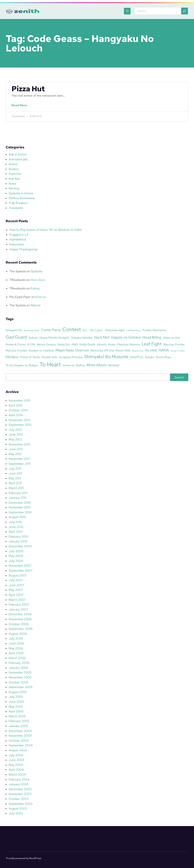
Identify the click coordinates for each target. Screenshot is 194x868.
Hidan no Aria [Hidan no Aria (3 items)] (171, 338)
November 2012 (20, 444)
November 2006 (20, 619)
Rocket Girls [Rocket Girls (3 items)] (50, 357)
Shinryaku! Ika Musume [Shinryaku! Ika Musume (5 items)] (106, 357)
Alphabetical (18, 239)
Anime (13, 164)
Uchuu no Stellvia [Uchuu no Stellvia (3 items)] (74, 365)
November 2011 (19, 459)
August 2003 (18, 809)
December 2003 (20, 789)
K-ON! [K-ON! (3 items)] (31, 344)
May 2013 (15, 439)
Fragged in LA (19, 235)
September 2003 (21, 804)
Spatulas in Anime (21, 193)
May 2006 (16, 648)
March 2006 (17, 658)
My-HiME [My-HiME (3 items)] (151, 350)
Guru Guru (38, 280)
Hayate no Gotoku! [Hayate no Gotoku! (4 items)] (126, 337)
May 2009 (16, 556)
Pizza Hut (28, 89)
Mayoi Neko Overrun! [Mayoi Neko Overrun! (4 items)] (72, 350)
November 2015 (20, 401)
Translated (16, 208)
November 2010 (20, 507)
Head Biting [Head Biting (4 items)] (152, 337)
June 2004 (16, 760)
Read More (20, 107)
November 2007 (20, 566)
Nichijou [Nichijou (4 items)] (12, 357)
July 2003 (16, 813)
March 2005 (17, 716)
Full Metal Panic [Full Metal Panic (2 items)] (133, 330)
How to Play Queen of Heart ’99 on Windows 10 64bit (46, 230)
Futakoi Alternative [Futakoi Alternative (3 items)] (154, 330)
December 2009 (20, 546)
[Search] (185, 11)
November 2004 (20, 736)
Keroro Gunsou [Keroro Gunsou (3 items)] (46, 344)
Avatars (14, 169)
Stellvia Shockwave (22, 198)
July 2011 (15, 469)
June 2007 (16, 585)
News (12, 184)
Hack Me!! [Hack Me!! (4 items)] (102, 337)
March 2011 (16, 488)
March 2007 (17, 600)
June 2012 (16, 449)
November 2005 (20, 677)
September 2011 (20, 464)
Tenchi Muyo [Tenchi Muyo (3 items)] (163, 357)
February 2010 (19, 537)
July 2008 (16, 561)
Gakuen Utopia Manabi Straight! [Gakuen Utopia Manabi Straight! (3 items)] (49, 338)
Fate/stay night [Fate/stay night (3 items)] (115, 330)
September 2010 (20, 512)
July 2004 (16, 755)
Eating (35, 288)
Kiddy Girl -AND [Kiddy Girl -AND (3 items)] (68, 344)
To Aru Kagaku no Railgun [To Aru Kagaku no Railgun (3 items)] (22, 365)
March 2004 (17, 775)
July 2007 (16, 580)
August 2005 (18, 692)
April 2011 (15, 483)
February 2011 (18, 493)
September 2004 (21, 745)
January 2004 (18, 784)
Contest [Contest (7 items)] (72, 329)
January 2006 (18, 668)
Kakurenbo (17, 244)
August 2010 (17, 517)
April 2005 (16, 711)
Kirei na (41, 297)
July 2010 (15, 522)
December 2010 (20, 503)
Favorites (15, 174)
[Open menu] (117, 11)
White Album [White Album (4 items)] (96, 365)
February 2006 (19, 663)
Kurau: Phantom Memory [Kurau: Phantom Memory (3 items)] (124, 344)
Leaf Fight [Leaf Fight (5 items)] (152, 344)
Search (179, 377)
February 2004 (19, 779)
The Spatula (18, 271)
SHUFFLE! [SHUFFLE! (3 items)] (137, 357)
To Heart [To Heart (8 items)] (50, 364)
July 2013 (15, 430)
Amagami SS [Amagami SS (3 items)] (14, 330)
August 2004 (18, 750)
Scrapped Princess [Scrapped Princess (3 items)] (71, 357)
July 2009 (16, 551)
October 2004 (19, 741)
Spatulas (36, 271)
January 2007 (18, 609)
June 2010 (16, 527)
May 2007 (16, 590)
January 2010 (18, 541)
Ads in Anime (18, 154)
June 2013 (16, 434)
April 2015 (16, 405)
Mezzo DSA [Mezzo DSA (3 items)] (123, 350)
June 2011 (15, 473)
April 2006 (16, 653)
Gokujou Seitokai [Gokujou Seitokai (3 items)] (82, 338)
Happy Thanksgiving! (23, 249)
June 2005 (16, 702)
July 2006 (16, 638)
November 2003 (20, 794)
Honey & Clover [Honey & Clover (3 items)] (16, 344)
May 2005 (16, 707)
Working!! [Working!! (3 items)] (114, 365)
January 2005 (18, 726)
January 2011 (17, 498)
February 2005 (19, 721)
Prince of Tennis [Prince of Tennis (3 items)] (30, 357)
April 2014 (16, 415)
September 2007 (21, 571)
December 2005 (20, 672)
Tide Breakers (18, 203)
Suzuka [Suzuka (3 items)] (149, 357)
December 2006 (20, 614)
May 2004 (16, 765)
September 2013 (20, 425)
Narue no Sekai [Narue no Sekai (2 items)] (178, 351)
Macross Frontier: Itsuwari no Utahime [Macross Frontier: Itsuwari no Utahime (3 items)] (30, 350)
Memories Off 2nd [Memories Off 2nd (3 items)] (102, 350)
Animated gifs (18, 159)
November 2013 (20, 420)
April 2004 (16, 770)
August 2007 (18, 575)
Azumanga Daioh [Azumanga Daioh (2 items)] (31, 330)
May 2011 (15, 478)
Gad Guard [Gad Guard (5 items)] (16, 337)
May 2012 (15, 454)
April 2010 (16, 532)
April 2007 (16, 595)
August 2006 (18, 634)
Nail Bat (14, 179)
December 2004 (20, 731)
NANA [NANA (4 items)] (164, 350)
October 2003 (19, 799)
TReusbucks (18, 280)
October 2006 (19, 624)
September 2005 (21, 687)
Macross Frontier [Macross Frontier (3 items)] (174, 344)
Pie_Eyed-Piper (20, 297)
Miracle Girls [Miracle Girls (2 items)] (138, 351)
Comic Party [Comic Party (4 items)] (51, 330)
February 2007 (19, 605)
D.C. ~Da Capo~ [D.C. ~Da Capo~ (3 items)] (93, 330)
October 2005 (19, 682)
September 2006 (21, 629)
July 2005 (16, 697)
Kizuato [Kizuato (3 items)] (102, 344)
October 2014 (18, 410)
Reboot (36, 305)
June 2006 (16, 643)
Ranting (14, 188)
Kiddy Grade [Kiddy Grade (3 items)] (87, 344)
